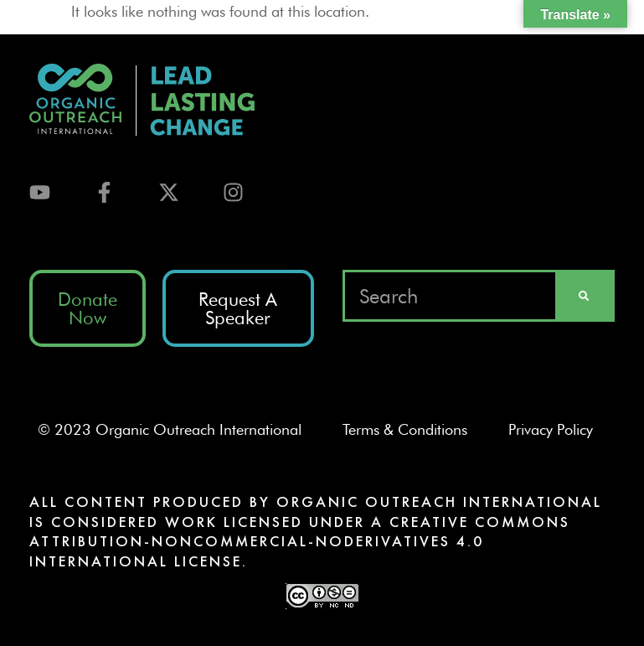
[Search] (584, 296)
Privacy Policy (557, 429)
